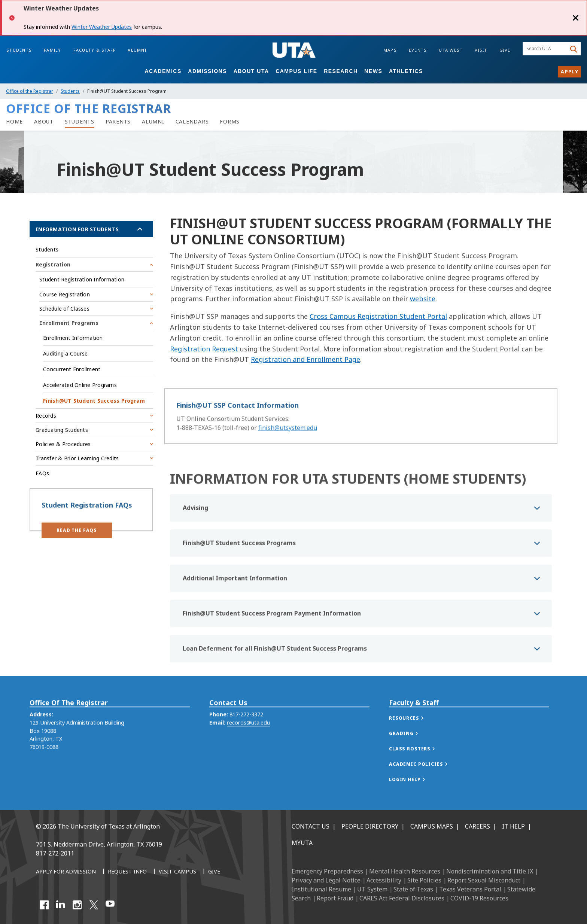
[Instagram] (77, 905)
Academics (163, 71)
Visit (481, 50)
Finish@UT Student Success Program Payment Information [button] (272, 640)
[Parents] (118, 122)
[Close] (576, 18)
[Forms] (230, 122)
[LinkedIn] (61, 905)
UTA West (451, 50)
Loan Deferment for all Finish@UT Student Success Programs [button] (275, 675)
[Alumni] (153, 122)
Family (53, 50)
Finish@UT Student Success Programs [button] (239, 569)
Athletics (406, 71)
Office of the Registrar (30, 91)
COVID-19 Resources (479, 898)
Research (341, 71)
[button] (77, 536)
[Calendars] (192, 122)
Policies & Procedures (63, 444)
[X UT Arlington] (94, 905)
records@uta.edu (248, 741)
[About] (44, 122)
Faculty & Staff (95, 50)
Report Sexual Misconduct (484, 880)
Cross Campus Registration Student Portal (378, 316)
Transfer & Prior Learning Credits (77, 458)
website (423, 299)
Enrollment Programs (69, 323)
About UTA (251, 71)
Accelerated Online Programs (80, 385)
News (373, 71)
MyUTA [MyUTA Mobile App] (302, 843)
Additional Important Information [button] (235, 604)
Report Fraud (335, 898)
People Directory (370, 826)
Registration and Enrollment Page (305, 359)
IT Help (513, 826)
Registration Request (204, 349)
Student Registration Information (82, 279)
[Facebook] (44, 905)
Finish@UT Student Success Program (94, 401)
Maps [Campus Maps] (390, 50)
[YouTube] (110, 905)
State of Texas (413, 889)
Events (418, 50)
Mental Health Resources (405, 871)
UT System (372, 889)
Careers (477, 826)
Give (505, 50)
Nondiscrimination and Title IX (490, 871)
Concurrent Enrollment (72, 369)
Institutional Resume (321, 889)
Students (19, 50)
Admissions (207, 71)
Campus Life (296, 71)
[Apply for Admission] (66, 872)
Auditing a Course (65, 353)
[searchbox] (546, 49)
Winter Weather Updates (102, 27)
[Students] (80, 122)
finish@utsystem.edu (288, 435)
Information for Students (77, 229)
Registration (53, 264)
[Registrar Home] (14, 122)
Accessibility (384, 880)
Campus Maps (432, 826)
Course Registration (65, 294)
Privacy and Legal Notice (326, 880)
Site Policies (424, 880)
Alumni (137, 50)
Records (46, 416)
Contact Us (311, 826)
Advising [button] (195, 534)
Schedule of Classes (64, 309)
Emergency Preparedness (327, 871)
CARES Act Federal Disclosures (402, 898)
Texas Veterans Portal (470, 889)
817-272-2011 (55, 853)
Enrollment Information (73, 338)
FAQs (42, 473)
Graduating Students (62, 430)
